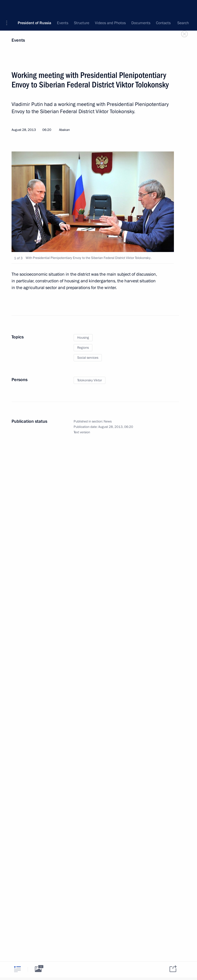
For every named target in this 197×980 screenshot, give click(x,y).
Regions (83, 348)
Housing (83, 338)
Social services (88, 358)
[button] (8, 8)
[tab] (17, 969)
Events (18, 40)
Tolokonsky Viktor (90, 380)
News (108, 421)
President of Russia (35, 8)
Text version (82, 432)
